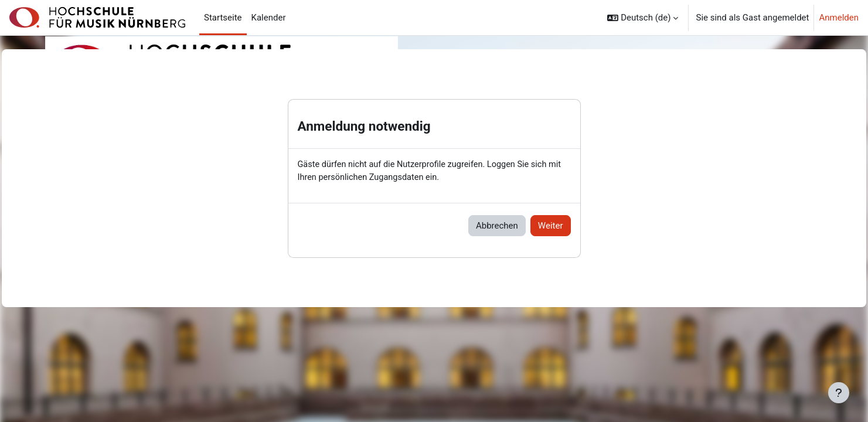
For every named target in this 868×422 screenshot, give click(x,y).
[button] (643, 18)
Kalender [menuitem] (269, 18)
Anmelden (839, 18)
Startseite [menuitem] (223, 18)
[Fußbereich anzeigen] (839, 393)
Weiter (551, 226)
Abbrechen (497, 226)
